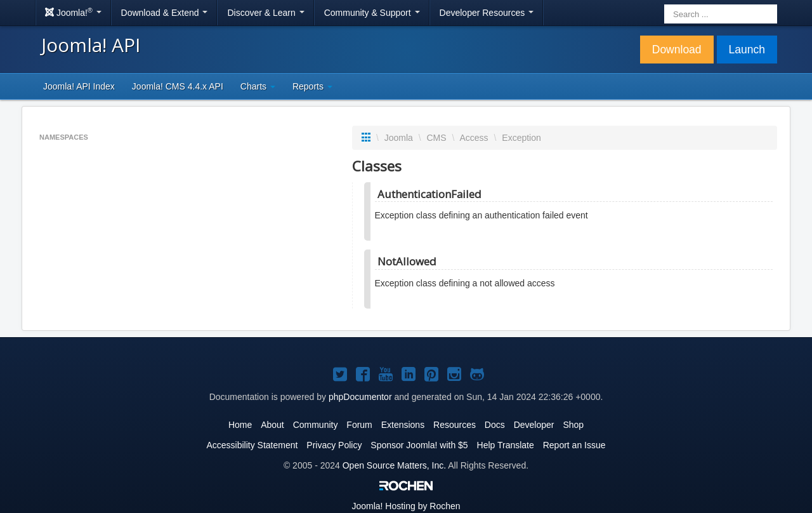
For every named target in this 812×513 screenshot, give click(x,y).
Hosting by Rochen (406, 506)
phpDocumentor (360, 397)
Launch (747, 50)
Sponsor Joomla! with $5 (419, 445)
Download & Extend (165, 13)
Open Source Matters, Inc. (394, 465)
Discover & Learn (265, 13)
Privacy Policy (334, 445)
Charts (258, 86)
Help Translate (506, 445)
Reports (312, 86)
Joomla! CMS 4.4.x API (178, 86)
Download (677, 50)
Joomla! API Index (79, 86)
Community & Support (372, 13)
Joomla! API (91, 45)
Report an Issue (574, 445)
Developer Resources (487, 13)
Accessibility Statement (252, 445)
